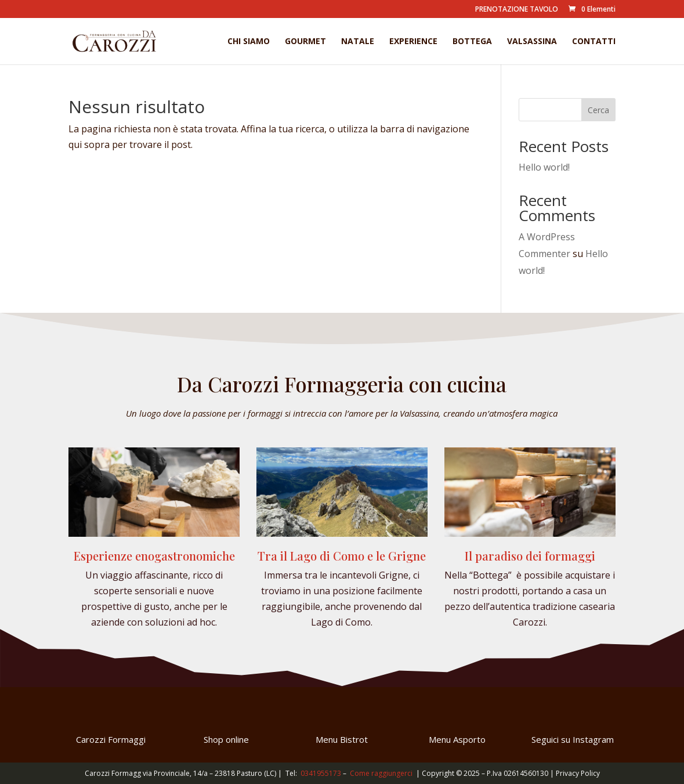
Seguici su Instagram (573, 739)
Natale (358, 42)
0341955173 (321, 773)
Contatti (594, 42)
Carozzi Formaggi (111, 739)
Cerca (598, 110)
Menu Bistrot (342, 739)
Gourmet (305, 42)
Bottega (472, 42)
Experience (413, 42)
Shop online (226, 739)
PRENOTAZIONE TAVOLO (517, 10)
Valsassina (532, 42)
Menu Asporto (457, 739)
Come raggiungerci (381, 773)
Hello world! (544, 167)
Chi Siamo (249, 42)
